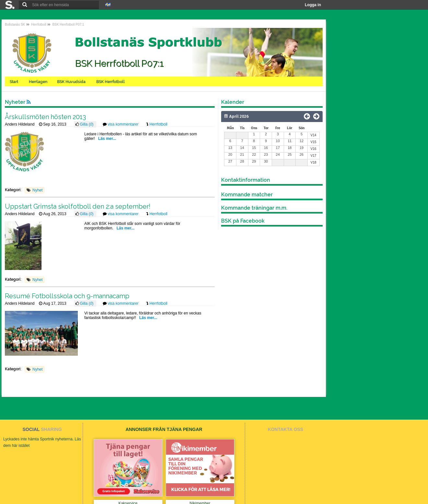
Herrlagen (38, 82)
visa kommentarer (124, 124)
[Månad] (254, 117)
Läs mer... (107, 139)
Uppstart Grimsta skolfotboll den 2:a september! (78, 206)
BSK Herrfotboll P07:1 (68, 25)
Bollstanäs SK (15, 25)
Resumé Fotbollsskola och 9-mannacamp (67, 296)
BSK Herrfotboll (111, 82)
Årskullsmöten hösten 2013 (45, 117)
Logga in (313, 5)
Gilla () (87, 124)
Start (14, 82)
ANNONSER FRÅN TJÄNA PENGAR (164, 429)
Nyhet (37, 190)
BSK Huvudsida (72, 82)
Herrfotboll (39, 25)
